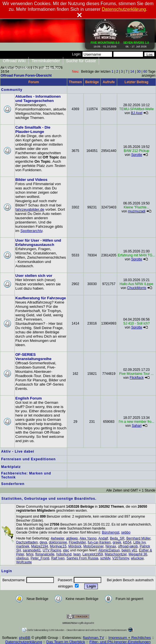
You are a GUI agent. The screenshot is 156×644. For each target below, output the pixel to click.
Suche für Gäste (81, 61)
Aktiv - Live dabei (18, 451)
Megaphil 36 (138, 554)
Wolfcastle (24, 562)
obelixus (22, 558)
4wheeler (57, 538)
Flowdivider (77, 542)
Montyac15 (58, 546)
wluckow (137, 558)
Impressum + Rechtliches (130, 638)
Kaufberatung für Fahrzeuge (41, 298)
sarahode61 (32, 550)
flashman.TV (93, 638)
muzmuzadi (137, 211)
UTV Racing (52, 550)
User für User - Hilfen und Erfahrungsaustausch (38, 242)
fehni (30, 554)
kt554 (127, 542)
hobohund (64, 554)
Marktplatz (11, 467)
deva (43, 542)
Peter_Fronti (40, 558)
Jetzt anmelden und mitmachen (32, 68)
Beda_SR (117, 538)
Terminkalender (46, 61)
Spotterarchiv (31, 231)
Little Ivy (139, 542)
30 (139, 72)
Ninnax (111, 546)
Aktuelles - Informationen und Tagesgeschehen (38, 99)
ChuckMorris (137, 288)
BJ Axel (137, 113)
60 (145, 72)
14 (132, 72)
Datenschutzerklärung (24, 642)
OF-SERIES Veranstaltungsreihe (33, 357)
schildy (105, 558)
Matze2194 (40, 546)
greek (117, 542)
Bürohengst (110, 532)
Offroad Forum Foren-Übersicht (26, 76)
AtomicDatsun (109, 550)
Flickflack (137, 378)
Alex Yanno (88, 538)
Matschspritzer (116, 554)
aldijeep (72, 538)
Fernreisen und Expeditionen (28, 459)
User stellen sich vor (34, 276)
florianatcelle (45, 554)
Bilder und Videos (31, 180)
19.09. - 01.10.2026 (105, 43)
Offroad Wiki (14, 61)
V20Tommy (121, 558)
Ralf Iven (58, 558)
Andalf (103, 538)
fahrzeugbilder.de (30, 209)
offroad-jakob (128, 546)
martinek (23, 546)
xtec (66, 550)
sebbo (126, 532)
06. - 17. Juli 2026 (136, 43)
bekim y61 (129, 550)
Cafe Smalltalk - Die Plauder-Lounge (33, 129)
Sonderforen (13, 484)
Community (12, 90)
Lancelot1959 (93, 554)
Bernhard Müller (139, 538)
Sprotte (137, 155)
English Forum (29, 398)
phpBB (25, 638)
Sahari (137, 426)
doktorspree (58, 542)
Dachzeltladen (27, 542)
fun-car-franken (99, 542)
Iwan (77, 554)
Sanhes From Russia (82, 558)
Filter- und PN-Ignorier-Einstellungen (120, 642)
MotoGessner (93, 546)
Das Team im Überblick (66, 642)
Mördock (75, 546)
